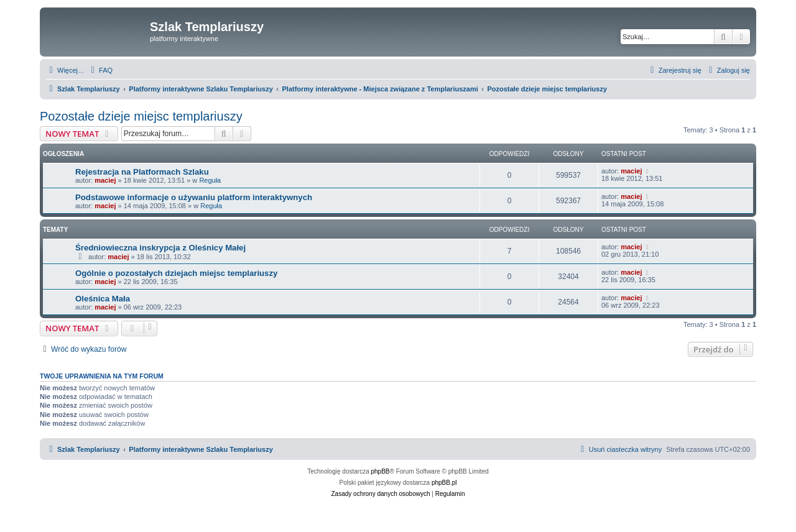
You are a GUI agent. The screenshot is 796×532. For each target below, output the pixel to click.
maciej (105, 180)
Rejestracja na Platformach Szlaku (142, 172)
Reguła (210, 180)
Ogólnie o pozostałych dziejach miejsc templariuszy (176, 273)
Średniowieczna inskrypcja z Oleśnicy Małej (160, 248)
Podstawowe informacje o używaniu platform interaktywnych (194, 197)
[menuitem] (100, 70)
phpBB (381, 471)
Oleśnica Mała (103, 299)
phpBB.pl (444, 483)
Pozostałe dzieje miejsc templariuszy (141, 116)
